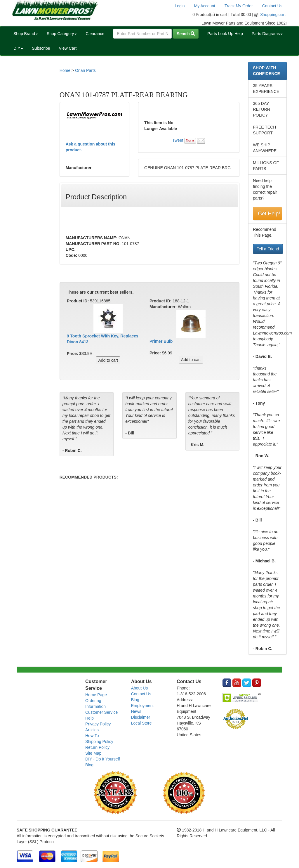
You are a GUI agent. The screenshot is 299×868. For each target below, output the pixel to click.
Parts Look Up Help (225, 34)
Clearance (95, 34)
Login (180, 6)
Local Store (141, 723)
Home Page (96, 695)
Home (65, 70)
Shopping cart (273, 15)
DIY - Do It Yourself (103, 759)
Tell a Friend (268, 249)
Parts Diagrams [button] (267, 34)
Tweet (178, 140)
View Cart (68, 48)
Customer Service (101, 712)
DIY (18, 48)
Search (186, 34)
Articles (92, 730)
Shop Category (62, 34)
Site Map (93, 753)
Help (89, 718)
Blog (89, 765)
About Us (140, 688)
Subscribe (41, 48)
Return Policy (97, 747)
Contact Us (272, 6)
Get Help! (269, 214)
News (136, 711)
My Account (205, 6)
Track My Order (239, 6)
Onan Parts (85, 70)
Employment (142, 706)
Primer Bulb (161, 341)
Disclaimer (141, 717)
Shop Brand (26, 34)
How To (92, 736)
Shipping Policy (99, 741)
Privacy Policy (98, 724)
